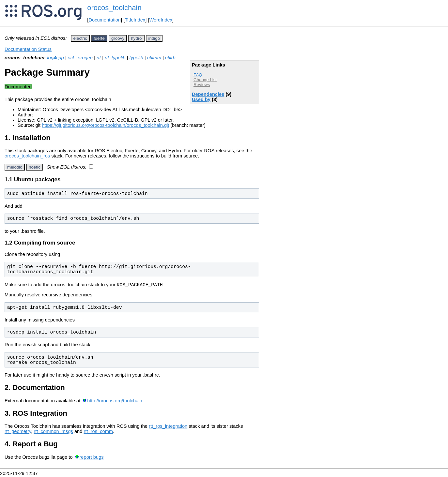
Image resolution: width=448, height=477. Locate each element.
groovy (118, 38)
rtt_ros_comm (99, 432)
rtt (99, 58)
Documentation (105, 20)
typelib (136, 58)
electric (80, 38)
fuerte (99, 38)
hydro (136, 38)
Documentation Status (28, 49)
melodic (15, 167)
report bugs (91, 458)
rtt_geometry (18, 432)
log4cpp (55, 58)
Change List (205, 80)
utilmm (154, 58)
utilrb (170, 58)
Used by (201, 99)
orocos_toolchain (114, 8)
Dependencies (208, 94)
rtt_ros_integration (168, 427)
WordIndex (161, 20)
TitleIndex (135, 20)
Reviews (202, 85)
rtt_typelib (115, 58)
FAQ (198, 75)
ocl (71, 58)
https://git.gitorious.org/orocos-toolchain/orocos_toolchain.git (105, 125)
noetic (35, 167)
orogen (85, 58)
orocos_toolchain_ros (27, 156)
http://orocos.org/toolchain (115, 402)
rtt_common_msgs (53, 432)
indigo (154, 38)
